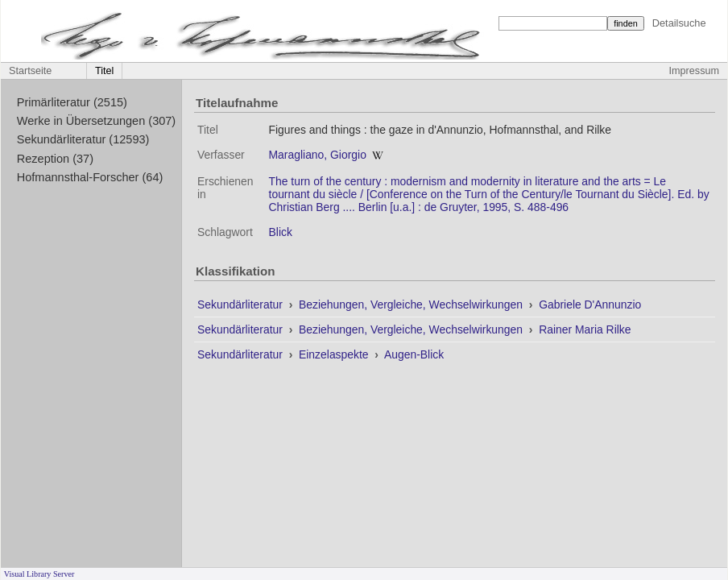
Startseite (30, 71)
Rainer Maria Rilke (585, 329)
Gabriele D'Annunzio (590, 304)
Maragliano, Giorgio (318, 155)
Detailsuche (679, 23)
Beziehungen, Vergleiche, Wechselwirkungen (412, 304)
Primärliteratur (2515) (72, 102)
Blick (281, 232)
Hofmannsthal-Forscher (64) (90, 177)
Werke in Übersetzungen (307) (96, 121)
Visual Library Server (39, 574)
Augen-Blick (414, 354)
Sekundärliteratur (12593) (83, 139)
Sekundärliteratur (242, 304)
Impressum (694, 71)
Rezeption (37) (55, 159)
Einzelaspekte (335, 354)
